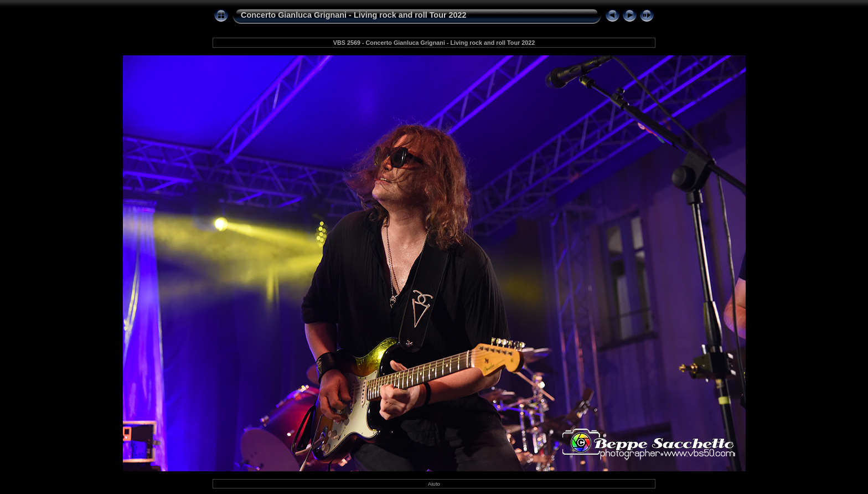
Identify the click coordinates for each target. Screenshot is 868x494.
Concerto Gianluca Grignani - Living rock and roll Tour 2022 (354, 15)
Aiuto (434, 484)
